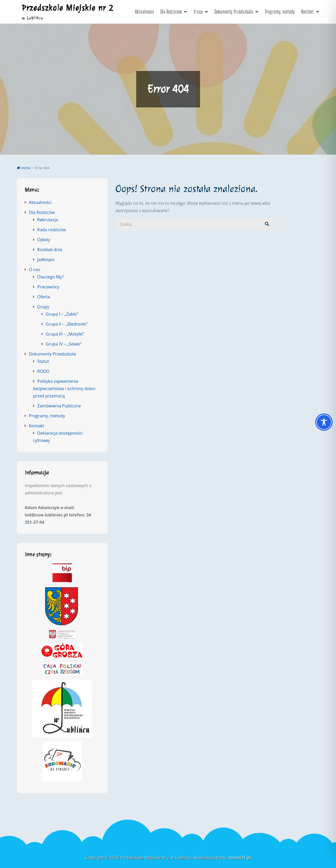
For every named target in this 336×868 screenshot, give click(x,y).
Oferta (44, 297)
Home (24, 168)
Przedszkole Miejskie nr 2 (68, 8)
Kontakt (307, 12)
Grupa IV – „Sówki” (64, 344)
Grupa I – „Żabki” (62, 314)
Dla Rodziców (171, 12)
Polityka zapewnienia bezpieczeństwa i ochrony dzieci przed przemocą (64, 389)
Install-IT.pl (240, 858)
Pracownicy (48, 287)
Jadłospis (46, 260)
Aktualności (145, 12)
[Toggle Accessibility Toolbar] (324, 422)
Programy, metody (280, 12)
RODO (43, 371)
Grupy (43, 307)
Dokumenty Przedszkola (234, 12)
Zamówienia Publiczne (59, 406)
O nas (198, 12)
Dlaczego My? (50, 277)
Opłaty (44, 240)
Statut (43, 361)
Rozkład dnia (50, 250)
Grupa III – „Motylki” (65, 334)
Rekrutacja (48, 220)
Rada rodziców (52, 230)
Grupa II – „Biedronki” (67, 324)
